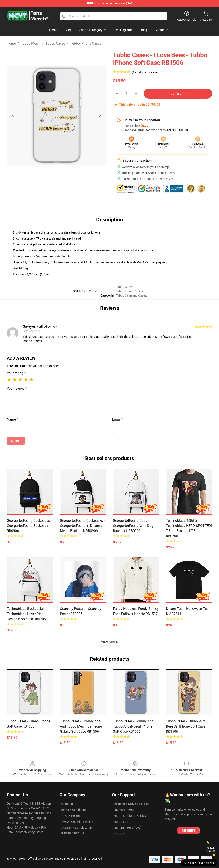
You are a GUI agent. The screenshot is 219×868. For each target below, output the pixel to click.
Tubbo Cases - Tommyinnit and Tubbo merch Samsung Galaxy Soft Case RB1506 (81, 726)
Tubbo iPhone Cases (86, 43)
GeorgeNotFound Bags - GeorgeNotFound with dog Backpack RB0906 (133, 526)
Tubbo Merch (31, 43)
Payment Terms (124, 810)
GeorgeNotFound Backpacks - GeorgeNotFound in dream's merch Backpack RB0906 (82, 526)
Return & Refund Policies (130, 816)
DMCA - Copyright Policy (77, 822)
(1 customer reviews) (146, 72)
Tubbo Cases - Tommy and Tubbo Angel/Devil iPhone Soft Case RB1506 (133, 726)
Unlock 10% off (211, 850)
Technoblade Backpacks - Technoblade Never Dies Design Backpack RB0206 (26, 614)
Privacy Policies (71, 816)
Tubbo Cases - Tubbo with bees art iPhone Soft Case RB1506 (186, 726)
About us (67, 804)
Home (11, 43)
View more (109, 642)
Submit (16, 441)
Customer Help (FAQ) (127, 828)
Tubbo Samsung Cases (131, 295)
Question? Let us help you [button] (199, 863)
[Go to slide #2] (68, 189)
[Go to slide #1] (45, 189)
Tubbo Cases (55, 43)
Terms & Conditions (74, 810)
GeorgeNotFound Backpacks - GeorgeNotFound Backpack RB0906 (29, 526)
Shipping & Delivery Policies (131, 804)
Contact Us (121, 822)
